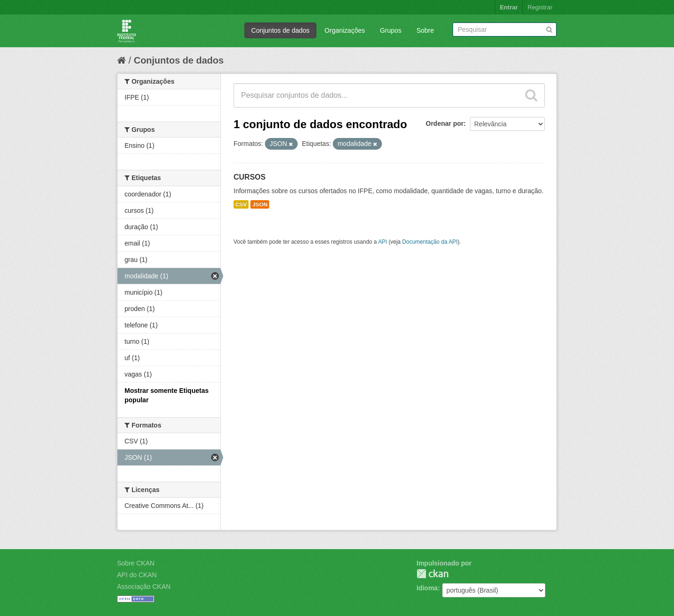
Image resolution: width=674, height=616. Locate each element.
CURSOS (249, 177)
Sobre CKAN (136, 563)
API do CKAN (137, 575)
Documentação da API (430, 242)
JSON (260, 204)
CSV (241, 204)
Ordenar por (445, 123)
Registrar (540, 7)
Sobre (425, 30)
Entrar (509, 7)
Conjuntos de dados (281, 30)
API (383, 242)
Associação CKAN (144, 587)
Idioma (427, 588)
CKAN (432, 574)
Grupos (391, 30)
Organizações (344, 30)
